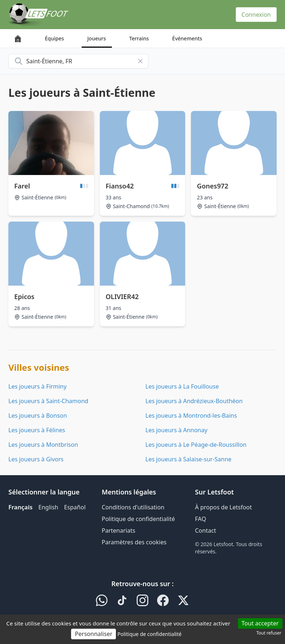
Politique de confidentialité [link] (149, 634)
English (48, 507)
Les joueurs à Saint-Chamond (48, 401)
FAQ (200, 519)
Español (75, 507)
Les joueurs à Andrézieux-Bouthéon (194, 401)
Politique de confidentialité (138, 519)
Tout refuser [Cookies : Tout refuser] (269, 633)
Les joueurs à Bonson (38, 416)
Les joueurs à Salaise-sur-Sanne (188, 459)
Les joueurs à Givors (36, 459)
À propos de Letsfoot (223, 507)
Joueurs (97, 38)
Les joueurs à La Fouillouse (182, 386)
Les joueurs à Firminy (38, 386)
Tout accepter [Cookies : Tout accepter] (260, 623)
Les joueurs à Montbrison (43, 445)
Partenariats (118, 530)
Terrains (139, 38)
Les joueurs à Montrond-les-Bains (191, 416)
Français (20, 507)
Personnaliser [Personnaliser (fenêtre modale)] (93, 634)
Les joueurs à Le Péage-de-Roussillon (196, 445)
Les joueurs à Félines (37, 430)
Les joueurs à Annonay (176, 430)
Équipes (54, 38)
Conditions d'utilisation (133, 507)
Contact (206, 530)
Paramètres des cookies (134, 542)
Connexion (256, 15)
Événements (187, 38)
